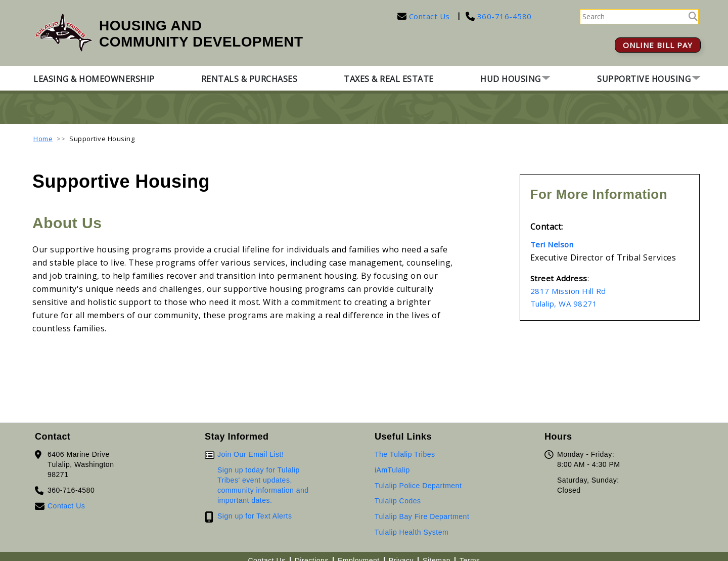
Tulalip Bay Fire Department (422, 516)
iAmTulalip (392, 470)
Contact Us (429, 16)
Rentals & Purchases (249, 79)
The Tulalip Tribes (405, 454)
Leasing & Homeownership (94, 79)
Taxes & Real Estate (389, 79)
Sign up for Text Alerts (255, 516)
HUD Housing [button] (511, 79)
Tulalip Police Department (418, 486)
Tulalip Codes (398, 501)
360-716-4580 (503, 16)
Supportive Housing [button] (644, 79)
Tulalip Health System (412, 532)
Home (43, 139)
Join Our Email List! (251, 454)
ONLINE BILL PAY (658, 45)
